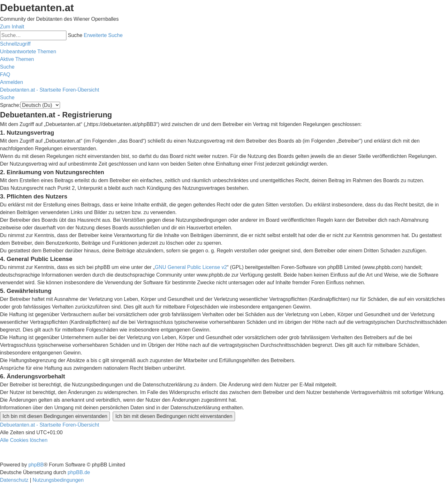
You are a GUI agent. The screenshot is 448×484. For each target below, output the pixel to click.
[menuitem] (28, 52)
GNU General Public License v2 (191, 267)
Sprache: (10, 105)
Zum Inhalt (12, 27)
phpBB (36, 465)
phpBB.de (79, 472)
